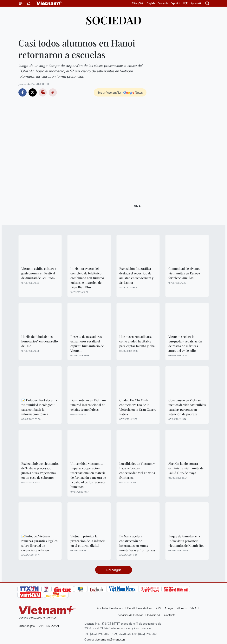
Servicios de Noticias (130, 615)
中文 (185, 3)
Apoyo (169, 608)
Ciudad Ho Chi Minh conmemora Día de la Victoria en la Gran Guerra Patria (138, 407)
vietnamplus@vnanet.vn (110, 639)
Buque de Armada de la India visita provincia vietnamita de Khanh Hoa (186, 541)
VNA (193, 608)
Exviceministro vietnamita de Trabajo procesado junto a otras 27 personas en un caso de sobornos (40, 470)
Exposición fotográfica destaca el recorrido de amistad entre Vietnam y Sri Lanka (136, 275)
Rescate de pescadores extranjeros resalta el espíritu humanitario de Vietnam (87, 344)
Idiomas (182, 608)
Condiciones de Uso (139, 608)
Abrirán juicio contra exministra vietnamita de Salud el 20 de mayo (186, 468)
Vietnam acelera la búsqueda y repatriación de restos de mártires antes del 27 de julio (185, 344)
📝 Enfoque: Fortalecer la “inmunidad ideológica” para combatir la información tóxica (39, 407)
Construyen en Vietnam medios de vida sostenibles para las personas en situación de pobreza (187, 407)
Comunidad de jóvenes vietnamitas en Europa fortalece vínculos (184, 273)
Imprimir (43, 92)
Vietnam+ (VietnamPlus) (49, 3)
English (151, 3)
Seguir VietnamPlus (110, 92)
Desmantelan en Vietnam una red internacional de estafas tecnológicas (88, 405)
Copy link (53, 92)
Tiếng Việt (138, 3)
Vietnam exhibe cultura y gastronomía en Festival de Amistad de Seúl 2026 (39, 273)
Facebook (23, 92)
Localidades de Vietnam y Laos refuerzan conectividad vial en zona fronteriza (137, 470)
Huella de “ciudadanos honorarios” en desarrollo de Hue (40, 341)
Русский (196, 3)
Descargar (114, 570)
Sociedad (114, 20)
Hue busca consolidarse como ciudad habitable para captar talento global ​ (138, 341)
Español (175, 3)
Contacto (170, 615)
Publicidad (154, 615)
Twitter (33, 92)
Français (163, 3)
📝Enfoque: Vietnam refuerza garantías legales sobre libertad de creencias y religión (39, 543)
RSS (158, 608)
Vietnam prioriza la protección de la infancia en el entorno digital (88, 541)
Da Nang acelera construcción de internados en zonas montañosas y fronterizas (137, 543)
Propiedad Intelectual (110, 608)
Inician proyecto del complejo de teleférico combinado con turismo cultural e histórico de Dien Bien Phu (87, 278)
